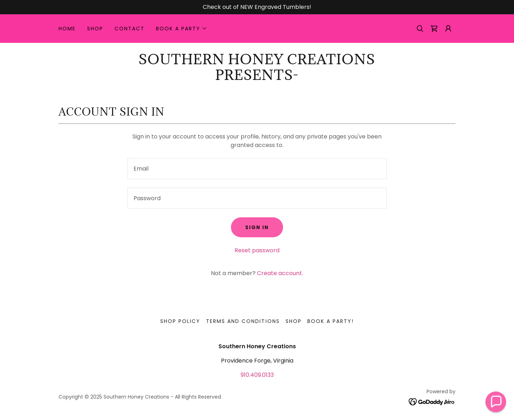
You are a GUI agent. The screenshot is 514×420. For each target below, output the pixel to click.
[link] (434, 29)
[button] (182, 29)
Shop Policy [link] (180, 321)
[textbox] (257, 169)
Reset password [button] (257, 250)
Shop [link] (95, 29)
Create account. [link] (280, 273)
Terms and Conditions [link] (243, 321)
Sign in (257, 227)
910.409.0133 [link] (257, 375)
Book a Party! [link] (331, 321)
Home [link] (67, 29)
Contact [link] (130, 29)
